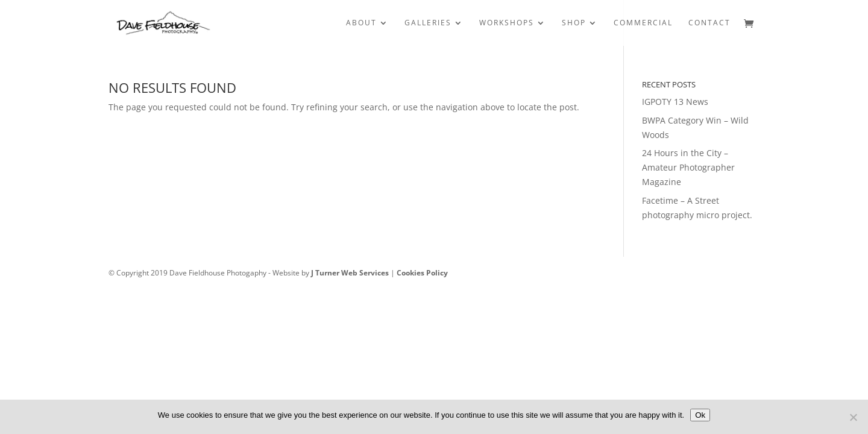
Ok (700, 415)
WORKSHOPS (507, 23)
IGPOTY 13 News (675, 102)
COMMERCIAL (643, 23)
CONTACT (709, 23)
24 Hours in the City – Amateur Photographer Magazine (688, 167)
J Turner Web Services (350, 273)
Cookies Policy (422, 273)
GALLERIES (428, 23)
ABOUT (361, 23)
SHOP (574, 23)
